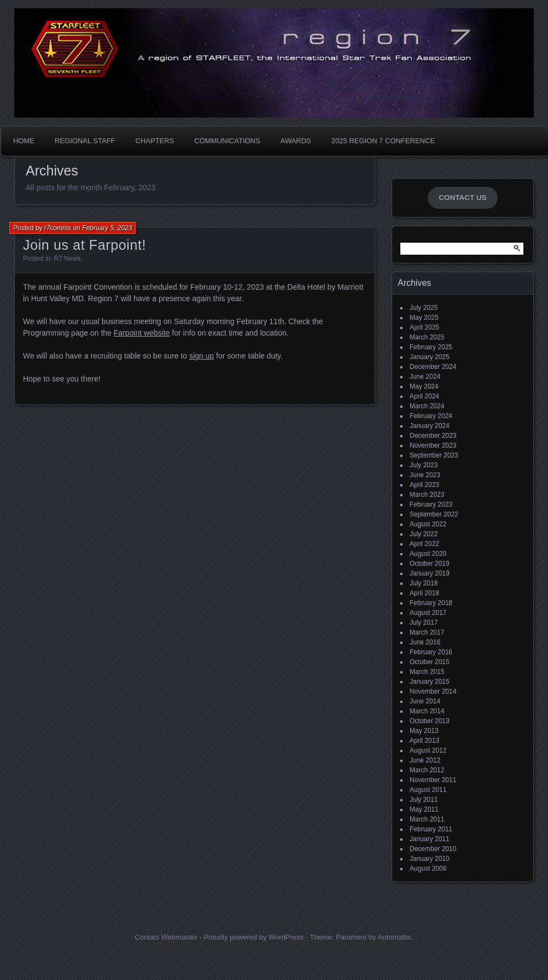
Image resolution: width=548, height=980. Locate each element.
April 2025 (424, 327)
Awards (296, 141)
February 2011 (431, 829)
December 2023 (433, 436)
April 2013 (424, 741)
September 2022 (434, 514)
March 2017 (427, 632)
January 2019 (430, 573)
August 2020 (428, 554)
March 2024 (427, 406)
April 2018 (424, 593)
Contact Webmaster (166, 937)
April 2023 (424, 485)
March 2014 (427, 711)
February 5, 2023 (107, 228)
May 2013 (424, 731)
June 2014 (425, 701)
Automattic (395, 937)
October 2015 (430, 662)
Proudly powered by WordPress (253, 937)
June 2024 (425, 377)
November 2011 (433, 780)
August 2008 (428, 868)
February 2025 (431, 347)
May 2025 (424, 318)
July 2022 (424, 534)
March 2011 (427, 819)
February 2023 (431, 504)
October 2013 (430, 721)
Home (24, 141)
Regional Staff (85, 141)
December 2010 (433, 849)
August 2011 (428, 790)
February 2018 (431, 603)
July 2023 (424, 465)
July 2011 (424, 800)
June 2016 (425, 642)
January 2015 (430, 682)
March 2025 (427, 337)
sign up (202, 356)
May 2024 (424, 386)
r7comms (58, 228)
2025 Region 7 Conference (383, 141)
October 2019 (430, 564)
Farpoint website (142, 333)
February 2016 (431, 652)
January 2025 (430, 357)
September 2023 (434, 455)
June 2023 (425, 475)
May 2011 (424, 809)
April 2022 (424, 544)
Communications (227, 141)
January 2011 (430, 839)
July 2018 (424, 583)
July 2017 (424, 623)
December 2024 (433, 367)
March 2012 (427, 770)
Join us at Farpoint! (84, 245)
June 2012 (425, 760)
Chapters (155, 141)
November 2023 (433, 445)
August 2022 (428, 524)
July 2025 (424, 308)
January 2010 (430, 859)
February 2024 (431, 416)
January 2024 (430, 426)
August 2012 (428, 750)
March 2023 (427, 495)
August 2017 (428, 613)
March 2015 (427, 672)
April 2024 (424, 396)
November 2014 (433, 691)
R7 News (68, 259)
